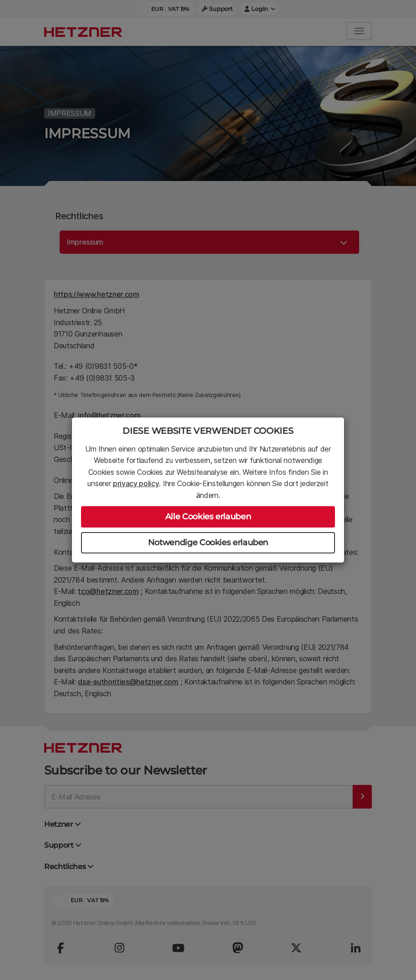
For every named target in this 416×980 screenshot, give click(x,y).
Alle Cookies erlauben (208, 517)
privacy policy (136, 483)
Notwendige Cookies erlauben (208, 543)
